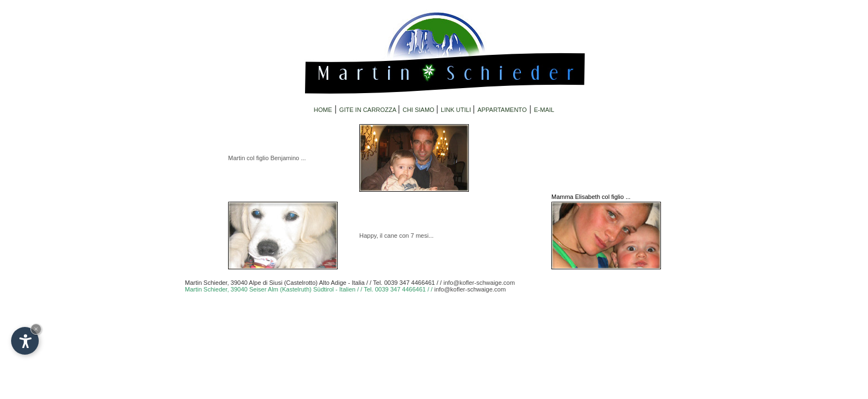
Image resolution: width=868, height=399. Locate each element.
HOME (323, 110)
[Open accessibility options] (25, 341)
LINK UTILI (456, 110)
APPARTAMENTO (502, 110)
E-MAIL (544, 110)
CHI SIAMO (419, 110)
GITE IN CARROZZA (369, 110)
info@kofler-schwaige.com (479, 283)
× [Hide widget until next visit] (36, 329)
